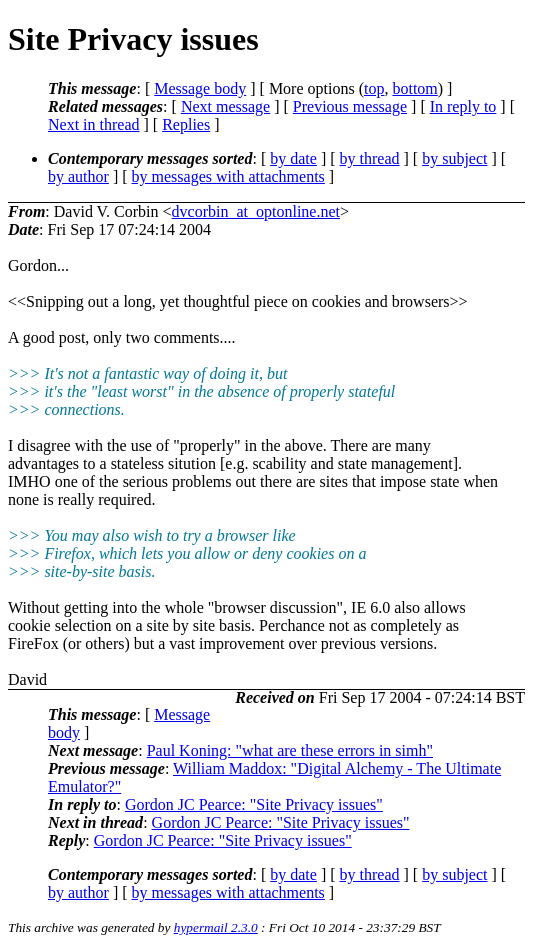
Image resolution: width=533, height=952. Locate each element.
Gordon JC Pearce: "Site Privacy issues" (254, 804)
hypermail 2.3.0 (216, 927)
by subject (454, 158)
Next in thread (94, 124)
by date (293, 158)
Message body (200, 88)
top (374, 88)
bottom (414, 88)
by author (78, 176)
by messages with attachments (228, 176)
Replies (186, 124)
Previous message (350, 106)
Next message (225, 106)
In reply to (463, 106)
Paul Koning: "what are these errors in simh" (290, 750)
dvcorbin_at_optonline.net (256, 211)
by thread (370, 158)
